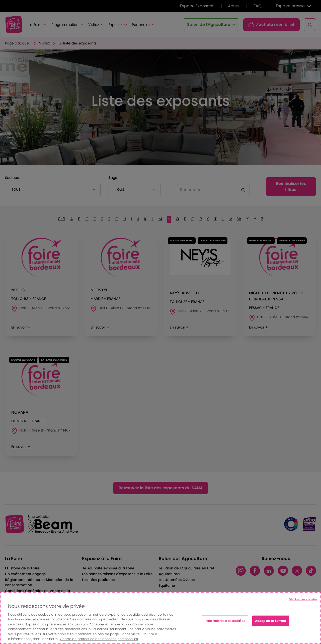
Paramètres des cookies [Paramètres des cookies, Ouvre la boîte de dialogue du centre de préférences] (225, 621)
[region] (160, 618)
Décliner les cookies (303, 599)
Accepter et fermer (271, 621)
